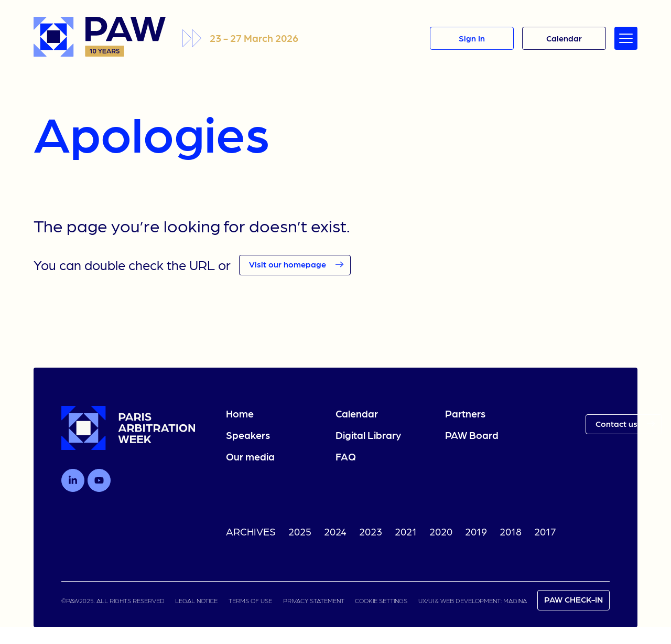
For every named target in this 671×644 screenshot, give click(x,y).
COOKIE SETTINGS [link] (381, 600)
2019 (476, 531)
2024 (335, 531)
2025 (300, 531)
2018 (511, 531)
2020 (441, 531)
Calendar (357, 413)
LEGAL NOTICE (196, 600)
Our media (250, 456)
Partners (465, 413)
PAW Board (472, 435)
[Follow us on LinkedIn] (73, 480)
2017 (545, 531)
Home (240, 413)
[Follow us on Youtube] (99, 480)
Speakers (248, 435)
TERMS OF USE (250, 600)
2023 (371, 531)
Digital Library (368, 435)
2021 (406, 531)
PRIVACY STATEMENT (314, 600)
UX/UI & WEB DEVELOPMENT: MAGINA (473, 600)
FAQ (346, 456)
